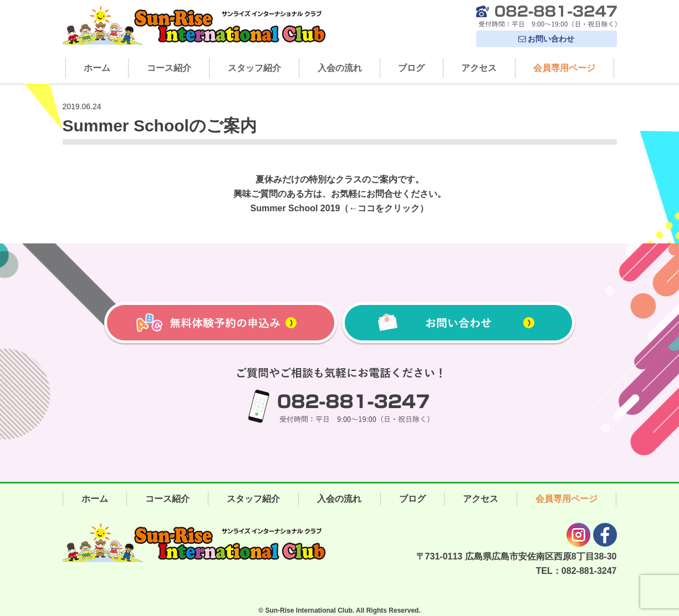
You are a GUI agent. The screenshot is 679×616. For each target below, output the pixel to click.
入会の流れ (340, 68)
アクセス (479, 68)
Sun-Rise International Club (308, 610)
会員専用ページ (564, 68)
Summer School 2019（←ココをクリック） (340, 208)
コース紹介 (169, 68)
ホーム (97, 68)
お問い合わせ (547, 39)
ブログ (411, 68)
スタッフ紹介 (254, 68)
